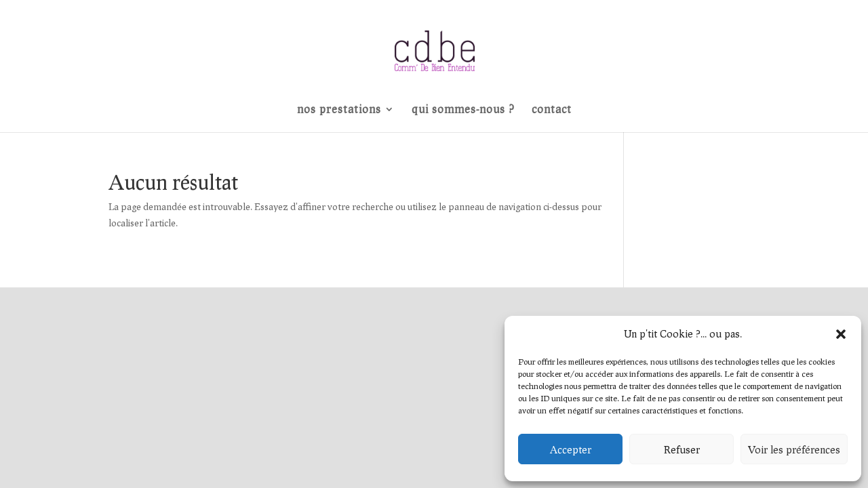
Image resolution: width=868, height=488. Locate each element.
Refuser (682, 449)
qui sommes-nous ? (463, 110)
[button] (841, 334)
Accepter (571, 449)
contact (552, 110)
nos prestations (339, 110)
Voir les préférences (794, 449)
